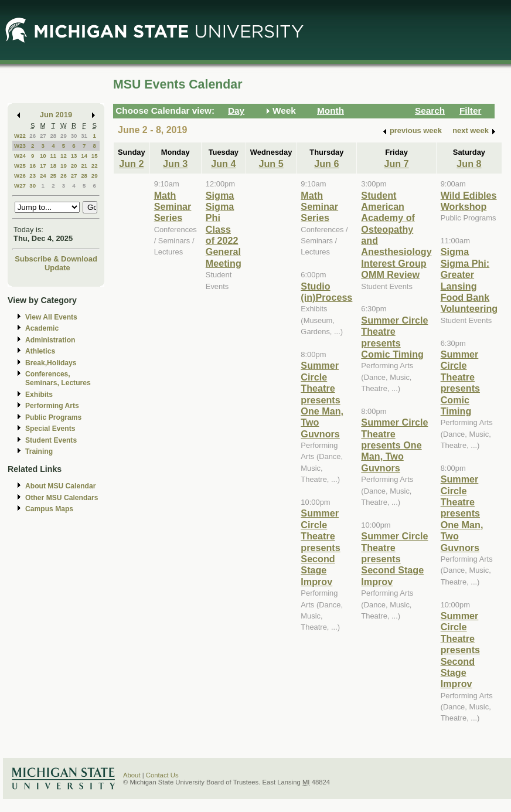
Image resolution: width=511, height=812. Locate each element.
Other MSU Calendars (62, 498)
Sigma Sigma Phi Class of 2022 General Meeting (224, 229)
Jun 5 (271, 164)
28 (53, 136)
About (132, 775)
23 (33, 176)
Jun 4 (223, 164)
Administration (50, 340)
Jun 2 (131, 164)
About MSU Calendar (60, 486)
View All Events (51, 317)
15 (95, 156)
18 (53, 166)
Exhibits (39, 395)
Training (39, 451)
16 (33, 166)
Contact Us (162, 775)
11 (53, 156)
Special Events (50, 429)
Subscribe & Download (56, 259)
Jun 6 (326, 164)
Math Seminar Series (173, 207)
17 (43, 166)
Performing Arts (52, 406)
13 (74, 156)
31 (84, 136)
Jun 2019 (56, 115)
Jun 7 (396, 164)
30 (74, 136)
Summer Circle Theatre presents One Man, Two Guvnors (322, 399)
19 (64, 166)
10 (43, 156)
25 (53, 176)
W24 (20, 156)
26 (33, 136)
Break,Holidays (51, 363)
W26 (20, 176)
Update (57, 268)
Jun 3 (175, 164)
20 (74, 166)
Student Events (51, 440)
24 (43, 176)
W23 (20, 146)
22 (95, 166)
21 (84, 166)
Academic (42, 328)
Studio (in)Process (326, 292)
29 (64, 136)
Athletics (40, 351)
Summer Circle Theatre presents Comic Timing (394, 337)
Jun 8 (469, 164)
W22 (20, 136)
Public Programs (53, 417)
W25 (20, 166)
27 (43, 136)
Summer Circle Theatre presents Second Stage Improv (320, 547)
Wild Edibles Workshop (469, 201)
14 (84, 156)
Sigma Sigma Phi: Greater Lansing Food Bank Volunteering (469, 280)
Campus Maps (49, 509)
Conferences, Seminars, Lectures (58, 378)
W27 (20, 186)
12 (64, 156)
